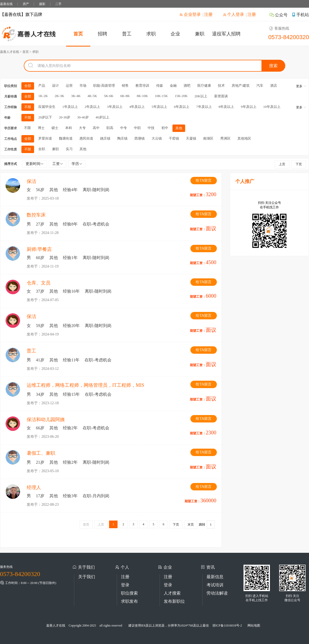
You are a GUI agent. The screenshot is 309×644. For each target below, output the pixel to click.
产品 (42, 86)
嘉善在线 (6, 4)
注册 (208, 14)
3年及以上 (115, 107)
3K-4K (76, 96)
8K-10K (142, 96)
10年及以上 (272, 107)
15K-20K (181, 96)
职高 (110, 128)
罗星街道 (45, 138)
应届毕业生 (47, 107)
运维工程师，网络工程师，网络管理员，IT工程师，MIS (85, 385)
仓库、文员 (39, 283)
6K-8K (125, 96)
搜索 (273, 66)
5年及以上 (159, 107)
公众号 (278, 15)
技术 (221, 86)
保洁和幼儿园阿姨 (46, 420)
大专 (82, 128)
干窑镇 (174, 138)
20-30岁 (65, 117)
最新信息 (215, 577)
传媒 (160, 86)
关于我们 (87, 577)
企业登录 (190, 14)
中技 (151, 128)
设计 (55, 86)
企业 (175, 34)
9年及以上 (249, 107)
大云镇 (157, 138)
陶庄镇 (122, 138)
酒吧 (187, 86)
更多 (301, 86)
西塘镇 (140, 138)
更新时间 (35, 164)
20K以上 (201, 96)
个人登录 (233, 14)
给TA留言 (204, 180)
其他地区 (244, 138)
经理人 (34, 487)
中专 (124, 128)
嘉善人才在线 (56, 625)
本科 (69, 128)
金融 (173, 86)
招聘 (102, 34)
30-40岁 (83, 117)
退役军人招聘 (226, 34)
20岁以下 (45, 117)
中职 (137, 128)
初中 (165, 128)
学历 (77, 164)
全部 (28, 86)
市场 (83, 86)
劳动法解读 (217, 593)
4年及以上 (137, 107)
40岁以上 (102, 117)
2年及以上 (93, 107)
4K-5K (92, 96)
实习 (69, 149)
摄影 (42, 4)
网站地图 (254, 625)
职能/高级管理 (104, 86)
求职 (151, 34)
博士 (41, 128)
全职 (42, 149)
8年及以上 (226, 107)
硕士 (55, 128)
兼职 (200, 34)
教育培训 (142, 86)
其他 (179, 128)
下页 (299, 164)
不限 (28, 107)
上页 (282, 164)
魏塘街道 (66, 138)
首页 (78, 34)
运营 (69, 86)
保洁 (31, 181)
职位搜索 (129, 593)
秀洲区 (225, 138)
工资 (58, 164)
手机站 (300, 15)
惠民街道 (86, 138)
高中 (96, 128)
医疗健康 (204, 86)
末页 (191, 525)
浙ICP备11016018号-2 (227, 625)
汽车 (260, 86)
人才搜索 (172, 593)
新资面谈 (221, 96)
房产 (26, 4)
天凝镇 (191, 138)
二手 (58, 4)
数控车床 (36, 215)
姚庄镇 (105, 138)
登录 (125, 585)
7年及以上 (204, 107)
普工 (127, 34)
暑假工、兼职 (41, 453)
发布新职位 (174, 601)
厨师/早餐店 (39, 249)
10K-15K (161, 96)
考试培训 (215, 585)
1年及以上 (70, 107)
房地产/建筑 (241, 86)
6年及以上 (182, 107)
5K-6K (109, 96)
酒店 (274, 86)
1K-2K (43, 96)
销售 (125, 86)
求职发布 (129, 601)
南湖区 (208, 138)
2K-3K (59, 96)
